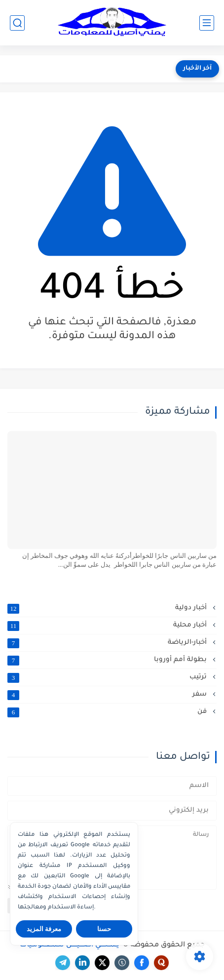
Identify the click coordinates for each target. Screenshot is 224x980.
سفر (108, 695)
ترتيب (108, 677)
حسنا (104, 929)
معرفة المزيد (44, 929)
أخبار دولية (108, 608)
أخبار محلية (108, 626)
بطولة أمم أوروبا (108, 660)
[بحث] (17, 23)
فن (108, 712)
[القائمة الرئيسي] (207, 23)
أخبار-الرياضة (108, 643)
